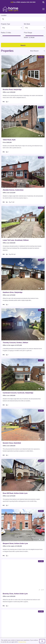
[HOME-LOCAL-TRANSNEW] (10, 9)
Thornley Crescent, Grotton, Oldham (15, 343)
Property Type (5, 24)
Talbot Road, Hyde (9, 140)
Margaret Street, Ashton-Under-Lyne (15, 543)
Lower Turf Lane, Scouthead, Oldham (16, 240)
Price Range (28, 33)
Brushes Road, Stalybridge (12, 90)
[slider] (2, 36)
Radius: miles (6, 33)
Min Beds (27, 24)
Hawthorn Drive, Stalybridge (13, 292)
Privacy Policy (22, 642)
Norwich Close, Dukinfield (12, 443)
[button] (43, 2)
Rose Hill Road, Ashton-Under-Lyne (15, 493)
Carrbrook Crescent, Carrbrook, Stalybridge (18, 393)
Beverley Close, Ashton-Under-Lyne (15, 594)
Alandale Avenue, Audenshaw (13, 190)
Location (4, 15)
